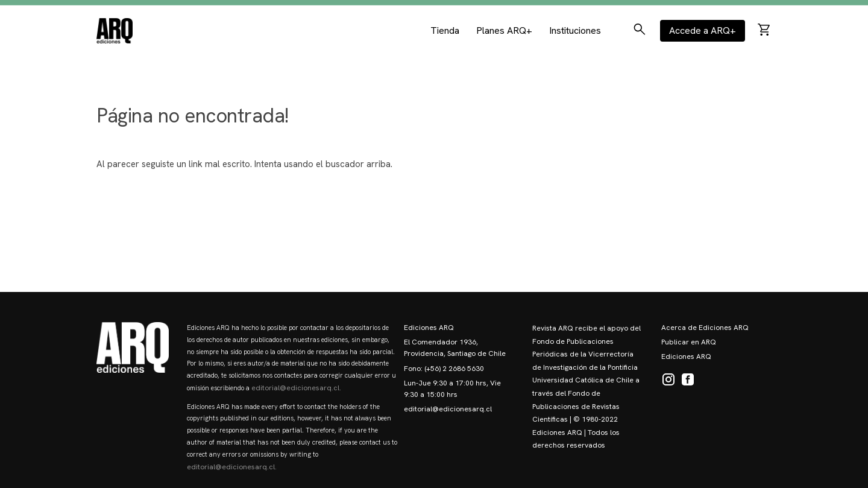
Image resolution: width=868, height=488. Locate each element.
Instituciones (575, 29)
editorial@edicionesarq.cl (448, 409)
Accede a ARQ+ (703, 29)
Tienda (445, 29)
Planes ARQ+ (504, 29)
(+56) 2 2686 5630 (454, 369)
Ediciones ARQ (429, 328)
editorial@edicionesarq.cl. (296, 388)
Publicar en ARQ (689, 342)
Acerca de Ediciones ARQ (705, 328)
